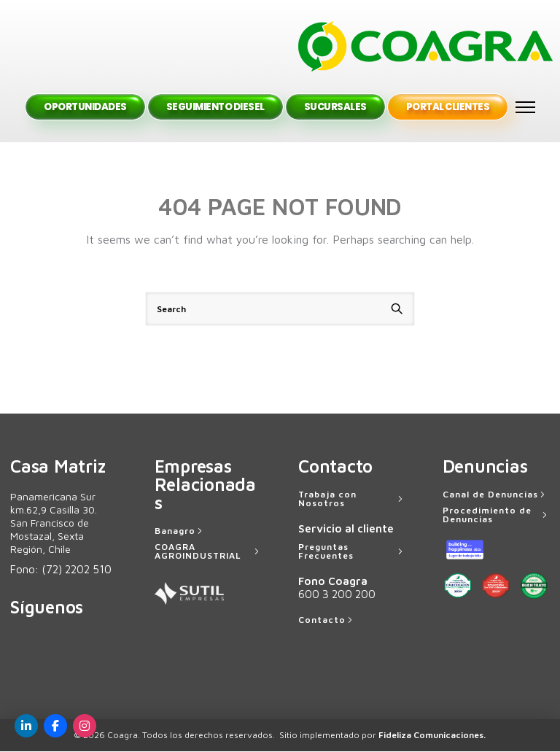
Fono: (61, 570)
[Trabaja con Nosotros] (352, 500)
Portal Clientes (448, 108)
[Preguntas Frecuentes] (352, 552)
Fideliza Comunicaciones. (432, 736)
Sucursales (335, 108)
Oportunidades (85, 108)
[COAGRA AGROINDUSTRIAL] (209, 552)
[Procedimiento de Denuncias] (497, 516)
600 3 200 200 (337, 595)
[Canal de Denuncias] (495, 495)
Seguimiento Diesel (215, 108)
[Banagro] (180, 532)
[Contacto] (327, 621)
